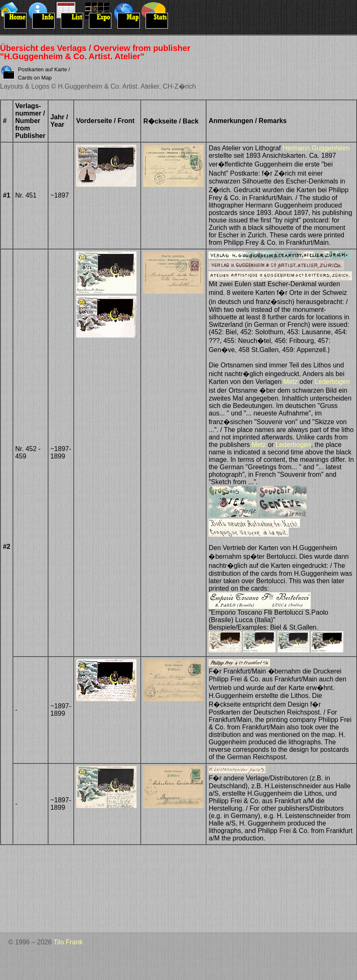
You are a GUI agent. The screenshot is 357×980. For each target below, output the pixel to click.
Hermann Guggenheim (316, 148)
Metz (291, 382)
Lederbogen (332, 382)
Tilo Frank (68, 942)
